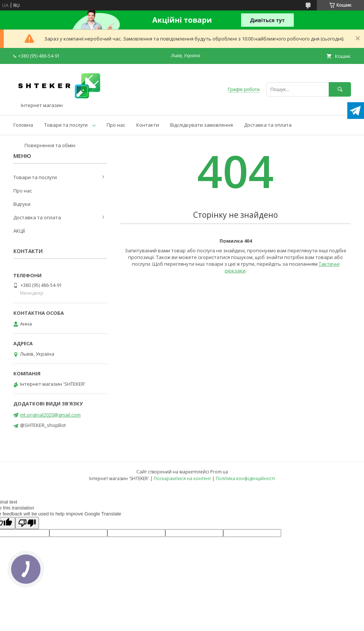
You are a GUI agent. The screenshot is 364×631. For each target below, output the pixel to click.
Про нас (116, 125)
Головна (23, 125)
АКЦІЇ (19, 231)
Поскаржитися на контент (182, 478)
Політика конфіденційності (245, 478)
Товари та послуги (66, 125)
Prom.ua (219, 472)
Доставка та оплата (268, 125)
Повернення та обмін (50, 145)
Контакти (148, 125)
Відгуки (22, 204)
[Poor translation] (27, 523)
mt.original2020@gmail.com (50, 415)
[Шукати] (340, 89)
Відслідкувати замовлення (201, 125)
